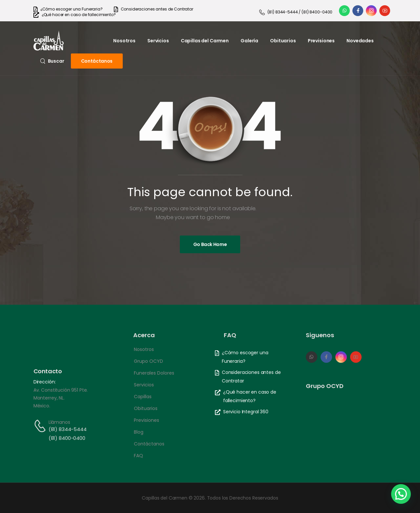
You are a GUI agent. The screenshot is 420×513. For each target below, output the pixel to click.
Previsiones (321, 41)
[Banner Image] (210, 244)
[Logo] (49, 41)
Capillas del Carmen (205, 41)
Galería (249, 41)
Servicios (158, 41)
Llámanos (59, 422)
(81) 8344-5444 (68, 429)
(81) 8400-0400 (67, 438)
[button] (401, 494)
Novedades (360, 41)
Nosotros (124, 41)
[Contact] (41, 426)
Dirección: (45, 382)
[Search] (52, 61)
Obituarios (283, 41)
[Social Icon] (344, 11)
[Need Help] (68, 9)
